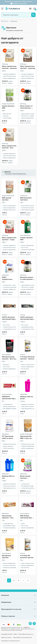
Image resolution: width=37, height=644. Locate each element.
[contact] (30, 9)
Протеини (14, 21)
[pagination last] (28, 580)
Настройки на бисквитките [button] (10, 641)
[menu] (3, 9)
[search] (18, 15)
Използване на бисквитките (22, 638)
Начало (5, 21)
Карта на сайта (6, 638)
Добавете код (20, 3)
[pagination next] (23, 580)
